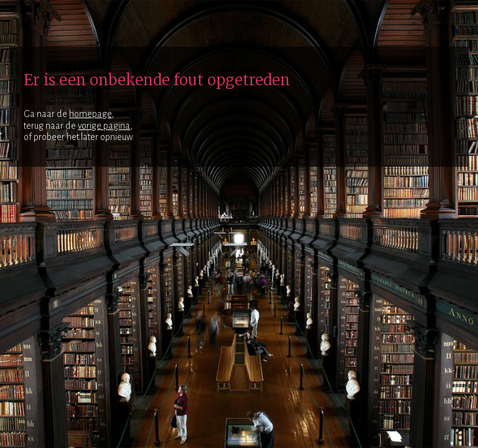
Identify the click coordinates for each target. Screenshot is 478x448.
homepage (90, 114)
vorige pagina (104, 126)
